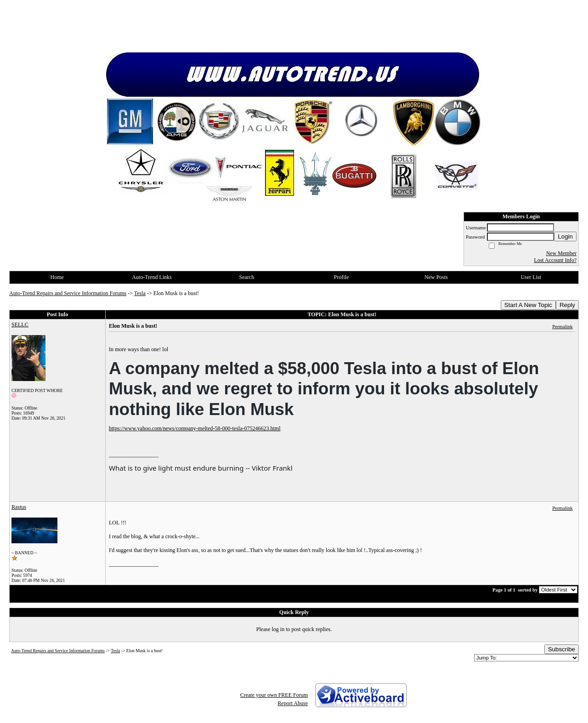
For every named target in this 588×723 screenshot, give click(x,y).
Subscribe (562, 649)
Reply (567, 305)
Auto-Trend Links (152, 277)
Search (246, 277)
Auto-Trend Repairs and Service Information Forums (68, 293)
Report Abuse (293, 703)
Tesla (140, 293)
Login (565, 236)
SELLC (20, 324)
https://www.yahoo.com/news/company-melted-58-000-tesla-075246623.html (195, 428)
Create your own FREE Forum (274, 695)
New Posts (436, 277)
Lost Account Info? (555, 260)
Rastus (19, 507)
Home (57, 277)
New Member (561, 253)
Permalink (562, 326)
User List (531, 277)
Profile (342, 277)
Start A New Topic (528, 305)
